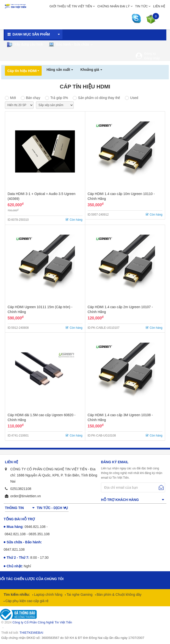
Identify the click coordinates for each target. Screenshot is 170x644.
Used (134, 98)
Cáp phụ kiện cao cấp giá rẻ (26, 601)
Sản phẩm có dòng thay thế (99, 98)
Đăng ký (150, 54)
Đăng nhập (152, 58)
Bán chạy (33, 98)
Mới (13, 98)
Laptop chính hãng (48, 595)
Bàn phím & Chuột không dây (119, 595)
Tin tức (142, 6)
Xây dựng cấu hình (25, 45)
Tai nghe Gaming (79, 595)
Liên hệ (159, 6)
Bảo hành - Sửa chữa (69, 44)
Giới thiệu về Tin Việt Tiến (71, 6)
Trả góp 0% (59, 98)
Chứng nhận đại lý (113, 6)
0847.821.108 (14, 549)
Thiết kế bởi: (22, 633)
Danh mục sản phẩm (31, 34)
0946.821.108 (35, 527)
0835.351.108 (39, 534)
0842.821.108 (15, 534)
